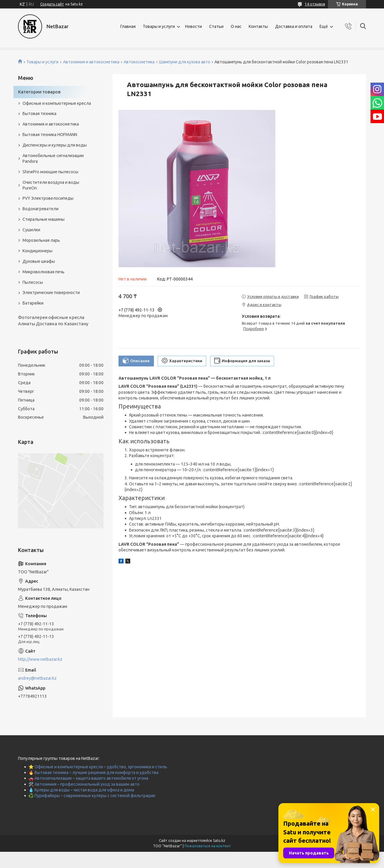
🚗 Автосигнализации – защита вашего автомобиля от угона (88, 778)
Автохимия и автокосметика (91, 62)
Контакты (258, 26)
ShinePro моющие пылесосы (50, 172)
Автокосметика (139, 62)
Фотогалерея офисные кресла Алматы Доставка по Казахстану (53, 320)
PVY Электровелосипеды (48, 198)
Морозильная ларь (41, 240)
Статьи (216, 26)
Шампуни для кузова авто (185, 62)
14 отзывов (315, 4)
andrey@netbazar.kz (37, 678)
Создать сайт (52, 4)
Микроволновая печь (43, 272)
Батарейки (33, 303)
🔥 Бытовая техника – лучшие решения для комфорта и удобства (93, 772)
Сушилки (31, 230)
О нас (236, 26)
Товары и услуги (159, 26)
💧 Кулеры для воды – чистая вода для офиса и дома (81, 790)
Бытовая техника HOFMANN (50, 135)
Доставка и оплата (294, 26)
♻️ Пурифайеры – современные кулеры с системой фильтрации (92, 796)
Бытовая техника (39, 114)
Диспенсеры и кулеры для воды (55, 145)
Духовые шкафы (39, 261)
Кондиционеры (37, 251)
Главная (128, 26)
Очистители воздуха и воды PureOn (51, 185)
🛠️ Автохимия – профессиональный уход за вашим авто (84, 784)
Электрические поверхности (51, 293)
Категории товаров (39, 92)
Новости (193, 26)
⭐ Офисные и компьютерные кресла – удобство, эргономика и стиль (98, 767)
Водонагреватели (40, 209)
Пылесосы (33, 282)
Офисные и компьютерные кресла (57, 103)
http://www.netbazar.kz (40, 659)
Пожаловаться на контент (208, 846)
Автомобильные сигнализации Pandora (53, 158)
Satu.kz (219, 841)
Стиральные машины (43, 219)
